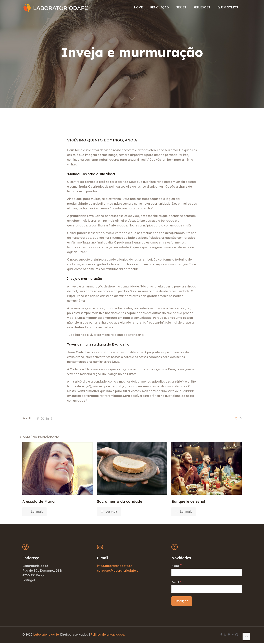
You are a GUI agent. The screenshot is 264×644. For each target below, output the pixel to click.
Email (177, 583)
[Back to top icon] (246, 636)
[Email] (207, 590)
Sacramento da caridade (120, 501)
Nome (177, 566)
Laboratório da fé (46, 635)
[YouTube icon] (233, 635)
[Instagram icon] (237, 635)
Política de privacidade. (108, 635)
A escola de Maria (38, 501)
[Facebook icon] (221, 635)
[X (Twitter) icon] (225, 635)
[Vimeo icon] (229, 635)
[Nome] (207, 573)
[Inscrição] (182, 602)
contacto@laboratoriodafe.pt (118, 571)
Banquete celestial (188, 501)
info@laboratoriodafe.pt (114, 566)
